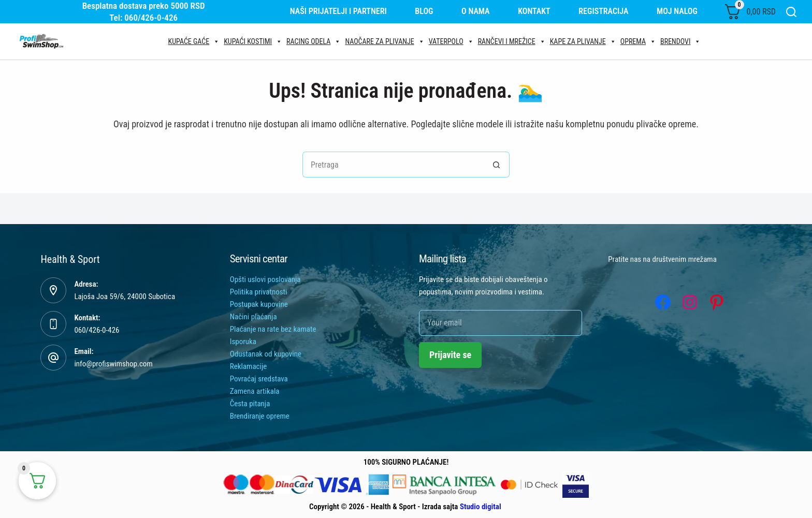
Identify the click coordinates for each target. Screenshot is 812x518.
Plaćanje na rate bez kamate (273, 329)
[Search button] (497, 165)
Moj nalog (677, 11)
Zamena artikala (255, 391)
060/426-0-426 (97, 330)
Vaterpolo (451, 41)
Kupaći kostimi (253, 41)
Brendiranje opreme (260, 416)
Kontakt (534, 11)
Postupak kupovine (259, 304)
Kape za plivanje (583, 41)
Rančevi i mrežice (512, 41)
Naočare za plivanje (385, 41)
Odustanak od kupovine (266, 354)
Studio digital (481, 507)
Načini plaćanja (253, 317)
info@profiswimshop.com (113, 364)
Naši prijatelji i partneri (338, 11)
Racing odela (314, 41)
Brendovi (680, 41)
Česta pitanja (250, 404)
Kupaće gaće (194, 41)
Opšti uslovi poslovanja (265, 279)
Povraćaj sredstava (259, 379)
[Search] (791, 12)
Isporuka (243, 342)
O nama (476, 11)
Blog (424, 11)
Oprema (638, 41)
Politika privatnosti (259, 292)
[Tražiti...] (393, 165)
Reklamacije (249, 366)
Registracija (603, 11)
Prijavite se (450, 355)
